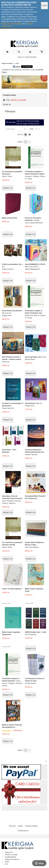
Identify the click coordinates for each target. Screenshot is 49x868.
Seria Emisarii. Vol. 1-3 (33, 403)
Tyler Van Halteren (32, 547)
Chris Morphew (31, 634)
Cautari (20, 826)
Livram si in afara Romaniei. (27, 57)
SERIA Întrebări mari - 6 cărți (36, 632)
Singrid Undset (8, 269)
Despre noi (9, 852)
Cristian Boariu (31, 683)
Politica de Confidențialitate (12, 24)
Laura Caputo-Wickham (34, 223)
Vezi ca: (20, 135)
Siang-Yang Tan (8, 408)
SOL (6, 864)
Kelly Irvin (6, 362)
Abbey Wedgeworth (32, 269)
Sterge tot (7, 104)
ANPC (7, 862)
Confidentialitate (10, 857)
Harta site (12, 826)
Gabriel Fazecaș (31, 455)
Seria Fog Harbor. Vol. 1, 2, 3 (35, 357)
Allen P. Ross (7, 176)
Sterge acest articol (4, 100)
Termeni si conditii (11, 855)
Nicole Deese (30, 359)
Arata (31, 129)
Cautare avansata (31, 826)
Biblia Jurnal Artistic (10, 218)
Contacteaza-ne (23, 831)
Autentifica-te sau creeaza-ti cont (13, 70)
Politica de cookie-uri (12, 859)
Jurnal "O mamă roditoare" (12, 589)
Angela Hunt (7, 315)
